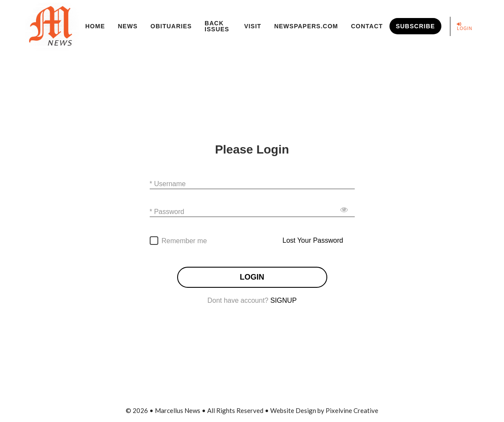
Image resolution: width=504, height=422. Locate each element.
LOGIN (252, 277)
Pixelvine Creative (352, 410)
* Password (167, 211)
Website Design (293, 410)
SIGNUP (283, 300)
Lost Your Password (313, 240)
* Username (168, 183)
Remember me (184, 241)
